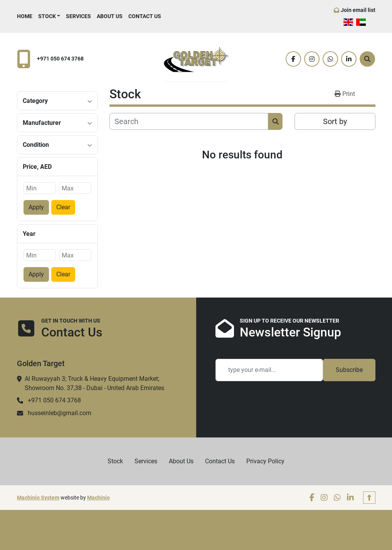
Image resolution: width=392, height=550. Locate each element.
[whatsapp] (330, 59)
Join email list (358, 10)
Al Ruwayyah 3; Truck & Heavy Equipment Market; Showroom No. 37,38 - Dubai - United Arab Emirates (94, 383)
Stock (47, 16)
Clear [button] (63, 207)
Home (25, 16)
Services (78, 16)
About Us (110, 16)
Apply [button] (36, 207)
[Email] (269, 370)
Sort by (335, 121)
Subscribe (349, 370)
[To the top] (369, 498)
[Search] (367, 59)
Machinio (98, 498)
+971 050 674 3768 (60, 59)
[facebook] (293, 59)
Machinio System (38, 498)
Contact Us (145, 16)
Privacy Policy (265, 461)
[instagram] (312, 59)
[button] (49, 16)
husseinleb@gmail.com (60, 413)
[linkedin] (349, 59)
